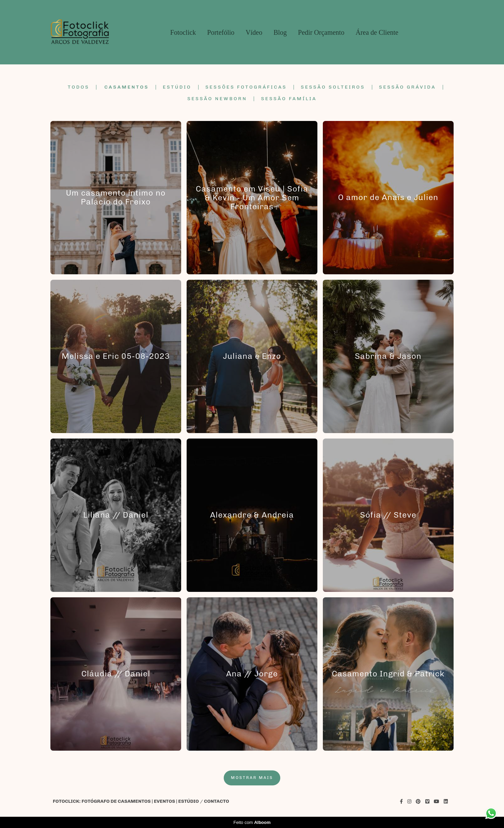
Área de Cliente (377, 32)
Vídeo (254, 32)
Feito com (252, 822)
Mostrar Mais (252, 778)
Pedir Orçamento (321, 32)
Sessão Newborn (217, 99)
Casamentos (127, 87)
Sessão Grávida (407, 87)
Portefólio (221, 32)
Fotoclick (183, 32)
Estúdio (177, 87)
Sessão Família (289, 99)
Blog (280, 32)
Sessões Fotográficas (246, 87)
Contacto (217, 801)
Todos (78, 87)
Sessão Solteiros (333, 87)
